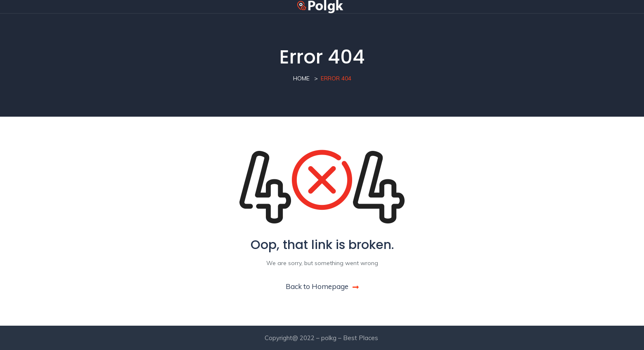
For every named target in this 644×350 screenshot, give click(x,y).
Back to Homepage (322, 286)
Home (301, 78)
